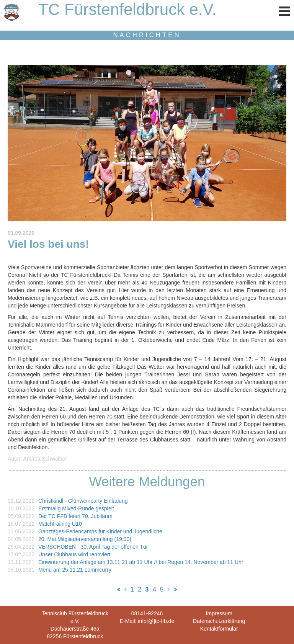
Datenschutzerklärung (219, 621)
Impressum (219, 613)
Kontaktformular (219, 629)
